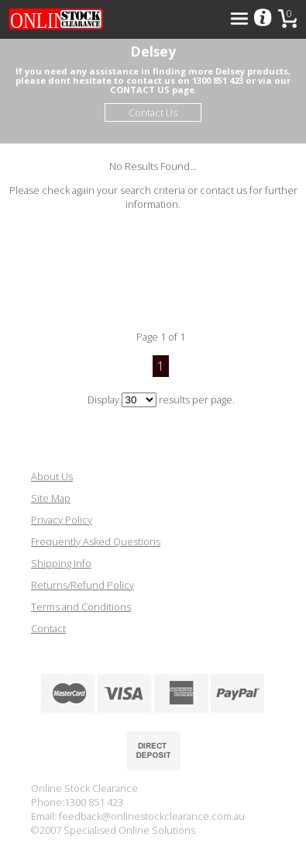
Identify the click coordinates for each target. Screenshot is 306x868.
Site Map (51, 498)
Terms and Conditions (81, 607)
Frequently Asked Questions (96, 541)
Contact (48, 628)
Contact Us (153, 112)
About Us (52, 476)
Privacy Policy (62, 520)
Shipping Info (61, 563)
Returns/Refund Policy (83, 585)
